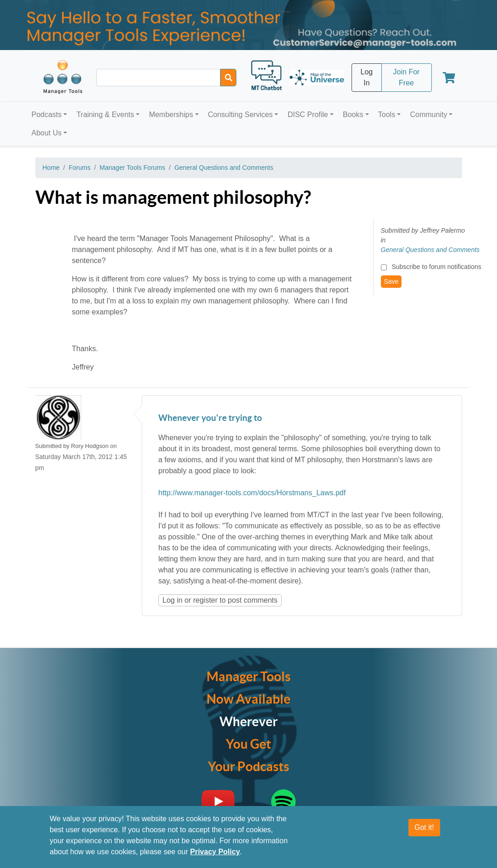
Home (51, 168)
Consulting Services (240, 115)
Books (353, 115)
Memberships (171, 115)
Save (391, 281)
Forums (80, 168)
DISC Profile (308, 115)
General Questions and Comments (224, 168)
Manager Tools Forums (132, 168)
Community (428, 115)
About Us (47, 133)
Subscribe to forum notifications (436, 267)
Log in (173, 600)
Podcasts (47, 115)
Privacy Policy (215, 852)
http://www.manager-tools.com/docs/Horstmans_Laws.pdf (252, 493)
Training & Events (106, 115)
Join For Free (407, 77)
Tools (387, 115)
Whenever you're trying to (210, 418)
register (205, 600)
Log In (367, 77)
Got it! (424, 827)
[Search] (228, 78)
